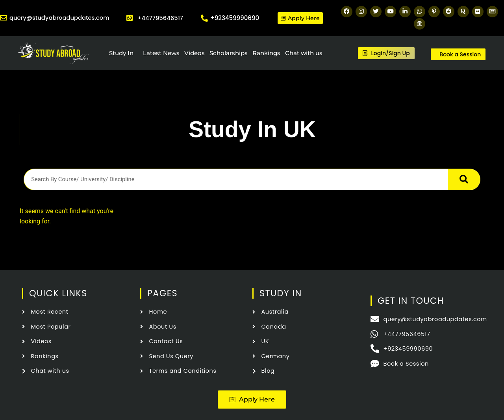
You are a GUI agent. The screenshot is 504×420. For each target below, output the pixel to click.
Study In (121, 53)
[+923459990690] (204, 18)
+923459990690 (235, 18)
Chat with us (304, 53)
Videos (195, 53)
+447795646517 (160, 18)
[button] (252, 399)
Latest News (161, 53)
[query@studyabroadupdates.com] (4, 18)
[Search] (464, 179)
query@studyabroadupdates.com (60, 18)
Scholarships (229, 53)
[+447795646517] (130, 18)
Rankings (266, 53)
